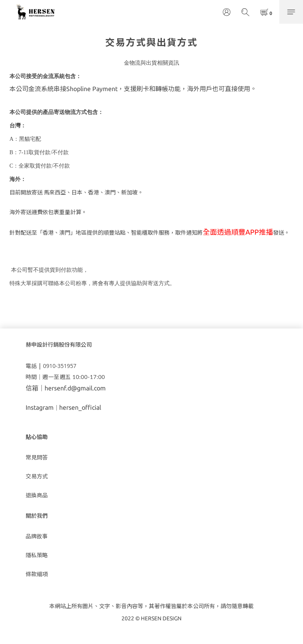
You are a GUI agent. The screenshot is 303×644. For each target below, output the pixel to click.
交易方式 (37, 476)
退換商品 (37, 495)
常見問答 (37, 457)
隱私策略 (37, 555)
